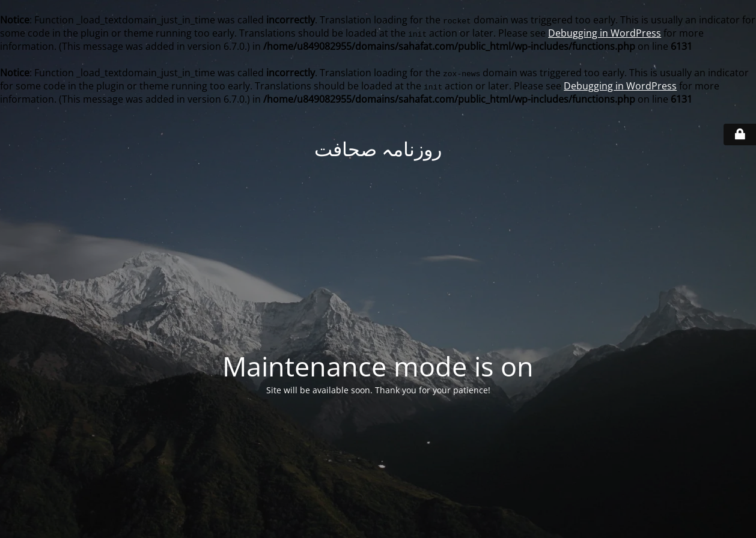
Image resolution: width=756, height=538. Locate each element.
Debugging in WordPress (605, 33)
